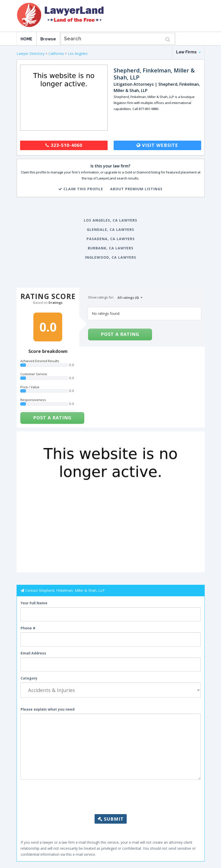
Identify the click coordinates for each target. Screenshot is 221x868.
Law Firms (188, 52)
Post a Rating (52, 418)
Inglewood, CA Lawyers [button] (111, 257)
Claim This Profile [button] (81, 189)
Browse (48, 39)
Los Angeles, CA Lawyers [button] (111, 220)
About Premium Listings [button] (136, 189)
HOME (26, 39)
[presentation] (111, 802)
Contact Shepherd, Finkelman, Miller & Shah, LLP (65, 590)
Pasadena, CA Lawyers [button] (111, 239)
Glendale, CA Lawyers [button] (111, 229)
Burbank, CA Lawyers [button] (111, 248)
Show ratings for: (101, 297)
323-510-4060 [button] (64, 145)
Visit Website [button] (157, 145)
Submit (111, 819)
